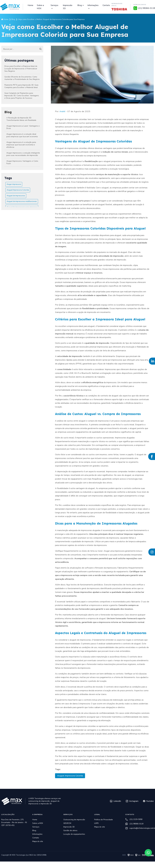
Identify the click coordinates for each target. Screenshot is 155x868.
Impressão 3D (68, 7)
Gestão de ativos (70, 830)
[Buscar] (41, 49)
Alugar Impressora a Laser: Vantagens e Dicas (23, 127)
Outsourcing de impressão (74, 820)
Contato (106, 5)
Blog (80, 5)
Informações (93, 5)
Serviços (54, 5)
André (62, 111)
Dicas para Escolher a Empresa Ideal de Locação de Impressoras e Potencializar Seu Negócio (21, 69)
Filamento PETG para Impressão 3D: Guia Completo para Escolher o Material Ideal (21, 86)
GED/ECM (67, 823)
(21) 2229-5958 (134, 819)
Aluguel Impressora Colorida (18, 190)
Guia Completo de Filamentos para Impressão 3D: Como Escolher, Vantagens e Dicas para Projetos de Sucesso (22, 96)
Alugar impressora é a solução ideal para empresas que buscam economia (22, 135)
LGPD (96, 823)
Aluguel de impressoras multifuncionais (22, 201)
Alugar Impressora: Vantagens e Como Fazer (22, 162)
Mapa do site (38, 841)
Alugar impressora (14, 184)
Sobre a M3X (40, 7)
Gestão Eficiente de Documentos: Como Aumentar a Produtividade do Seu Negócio (22, 78)
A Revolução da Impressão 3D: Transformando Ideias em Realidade (21, 119)
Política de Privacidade (104, 820)
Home (30, 5)
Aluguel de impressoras (16, 196)
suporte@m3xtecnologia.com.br (139, 828)
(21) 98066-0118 (134, 824)
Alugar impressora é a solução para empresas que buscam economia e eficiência (21, 145)
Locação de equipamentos (74, 834)
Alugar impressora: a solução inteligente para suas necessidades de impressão (23, 154)
